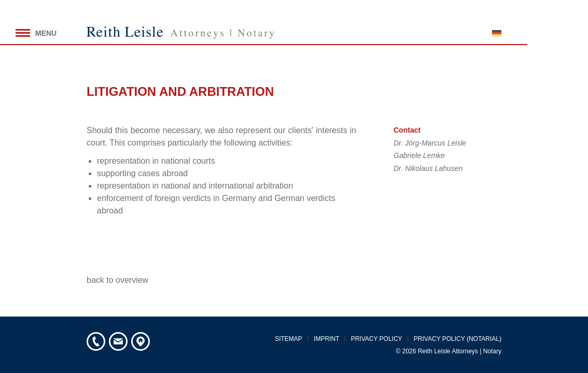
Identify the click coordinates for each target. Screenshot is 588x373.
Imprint (326, 339)
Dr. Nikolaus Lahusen (428, 168)
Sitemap (289, 339)
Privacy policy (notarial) (458, 339)
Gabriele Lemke (419, 155)
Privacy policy (377, 339)
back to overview (117, 280)
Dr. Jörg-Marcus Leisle (430, 143)
